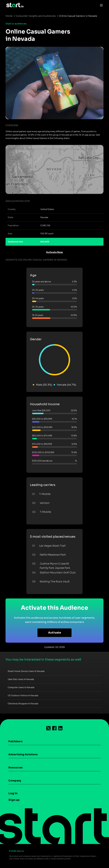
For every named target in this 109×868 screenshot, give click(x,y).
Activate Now (54, 252)
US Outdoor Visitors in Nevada (23, 696)
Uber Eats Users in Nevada (21, 679)
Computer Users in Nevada (21, 687)
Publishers (15, 741)
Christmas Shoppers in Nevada (23, 704)
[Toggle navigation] (101, 5)
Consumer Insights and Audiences (36, 16)
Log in (13, 793)
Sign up (14, 800)
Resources (15, 768)
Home (9, 16)
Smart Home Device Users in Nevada (26, 671)
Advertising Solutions (23, 754)
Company (15, 781)
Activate (55, 633)
